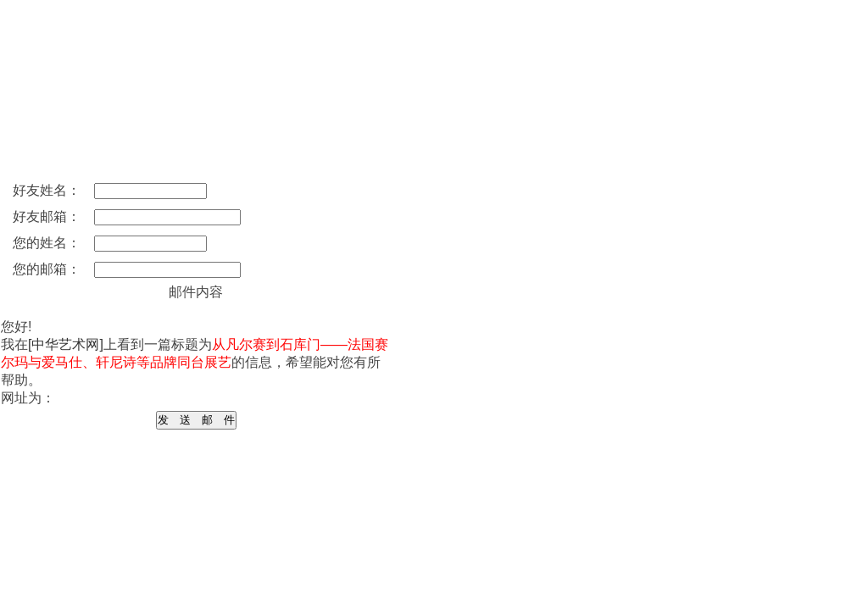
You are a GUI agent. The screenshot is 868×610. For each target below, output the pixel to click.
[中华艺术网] (66, 344)
